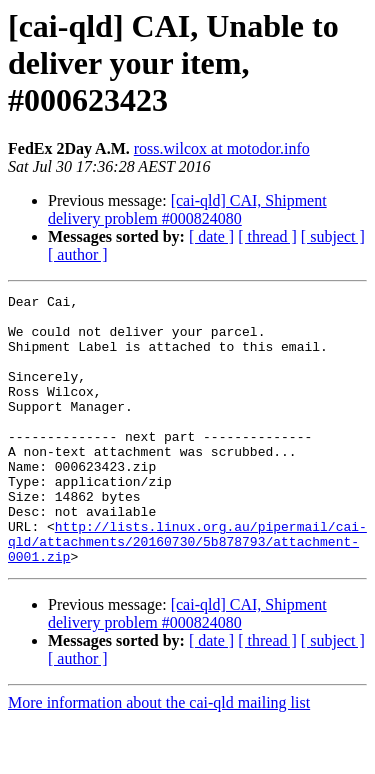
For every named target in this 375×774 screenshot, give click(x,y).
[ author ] (78, 254)
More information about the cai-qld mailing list (159, 756)
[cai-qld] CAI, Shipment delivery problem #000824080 (187, 209)
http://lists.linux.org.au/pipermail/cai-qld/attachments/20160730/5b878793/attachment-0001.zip (187, 592)
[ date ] (211, 236)
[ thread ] (267, 236)
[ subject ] (333, 236)
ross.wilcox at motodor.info (222, 148)
